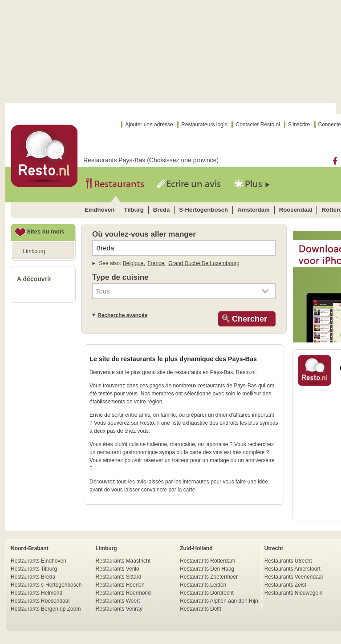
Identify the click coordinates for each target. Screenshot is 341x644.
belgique (133, 263)
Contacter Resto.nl (258, 125)
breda (161, 210)
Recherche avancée (122, 315)
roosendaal (296, 210)
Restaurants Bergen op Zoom (46, 609)
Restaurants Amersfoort (292, 569)
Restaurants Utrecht (288, 561)
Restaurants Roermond (123, 593)
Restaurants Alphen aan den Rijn (219, 601)
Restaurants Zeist (285, 585)
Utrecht (274, 548)
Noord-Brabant (30, 548)
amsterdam (254, 210)
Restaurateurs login (204, 125)
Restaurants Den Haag (207, 569)
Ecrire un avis (193, 184)
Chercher (248, 319)
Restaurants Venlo (118, 569)
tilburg (134, 210)
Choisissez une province (183, 160)
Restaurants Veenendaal (294, 577)
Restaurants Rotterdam (207, 561)
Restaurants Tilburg (34, 569)
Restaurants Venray (119, 609)
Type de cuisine (120, 277)
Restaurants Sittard (119, 577)
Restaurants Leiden (203, 585)
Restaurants (119, 184)
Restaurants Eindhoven (39, 561)
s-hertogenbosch (203, 210)
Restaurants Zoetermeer (209, 577)
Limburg (106, 548)
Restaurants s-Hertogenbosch (46, 585)
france (156, 263)
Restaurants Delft (201, 609)
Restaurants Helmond (37, 593)
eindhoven (99, 210)
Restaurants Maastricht (123, 561)
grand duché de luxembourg (204, 263)
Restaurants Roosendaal (40, 601)
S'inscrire (299, 125)
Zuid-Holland (196, 548)
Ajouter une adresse (149, 125)
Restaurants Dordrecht (207, 593)
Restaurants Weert (118, 601)
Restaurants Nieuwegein (294, 593)
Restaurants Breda (33, 577)
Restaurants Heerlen (120, 585)
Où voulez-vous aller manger (144, 234)
